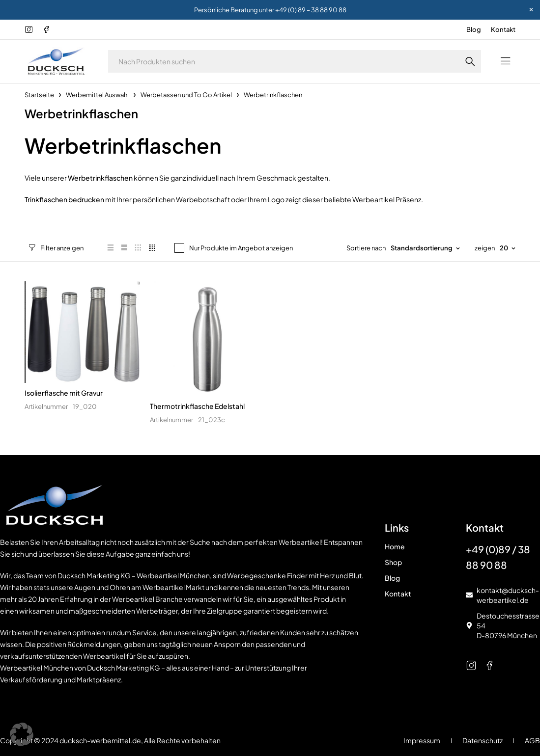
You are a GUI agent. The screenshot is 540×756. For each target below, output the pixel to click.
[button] (22, 734)
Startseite (39, 95)
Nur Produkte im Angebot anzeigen (233, 248)
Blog (474, 29)
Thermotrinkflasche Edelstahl (197, 406)
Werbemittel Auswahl (97, 95)
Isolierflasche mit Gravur (64, 393)
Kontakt (503, 29)
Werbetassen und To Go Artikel (186, 95)
